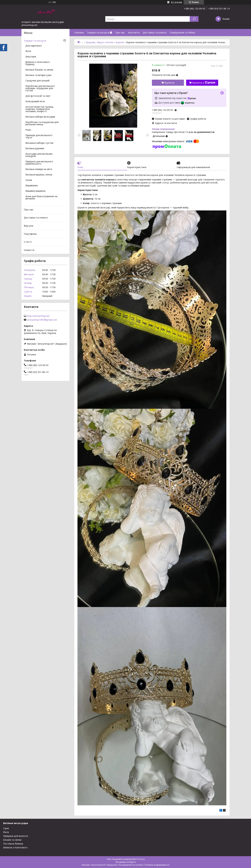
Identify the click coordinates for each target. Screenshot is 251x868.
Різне (28, 130)
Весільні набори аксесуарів (40, 117)
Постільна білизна (13, 844)
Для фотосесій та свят (38, 96)
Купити (170, 83)
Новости (29, 250)
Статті (28, 242)
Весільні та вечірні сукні (38, 75)
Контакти (134, 32)
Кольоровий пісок (35, 102)
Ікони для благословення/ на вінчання (41, 198)
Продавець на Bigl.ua (126, 862)
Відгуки (28, 226)
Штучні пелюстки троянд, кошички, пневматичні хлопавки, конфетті (40, 109)
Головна (79, 32)
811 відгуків (176, 2)
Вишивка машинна (35, 191)
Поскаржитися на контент (131, 865)
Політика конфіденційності (157, 865)
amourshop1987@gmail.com (42, 320)
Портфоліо (30, 234)
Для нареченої (34, 46)
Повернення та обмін (182, 32)
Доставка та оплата (155, 32)
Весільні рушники (35, 149)
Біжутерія (31, 57)
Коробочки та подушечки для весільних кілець (42, 123)
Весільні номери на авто (39, 169)
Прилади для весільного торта (39, 137)
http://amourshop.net (38, 316)
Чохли (29, 180)
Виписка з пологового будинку (38, 63)
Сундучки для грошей (37, 81)
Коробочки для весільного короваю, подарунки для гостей (40, 88)
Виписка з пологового (15, 847)
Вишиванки (32, 186)
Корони (120, 42)
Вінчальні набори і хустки (39, 143)
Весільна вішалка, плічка (39, 175)
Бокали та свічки (12, 840)
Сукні (6, 828)
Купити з (204, 83)
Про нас (120, 32)
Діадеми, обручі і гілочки (100, 42)
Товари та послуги (98, 32)
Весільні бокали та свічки (39, 70)
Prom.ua (141, 859)
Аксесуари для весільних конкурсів (39, 155)
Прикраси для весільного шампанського (39, 163)
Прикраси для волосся (16, 836)
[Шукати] (194, 19)
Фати (28, 51)
